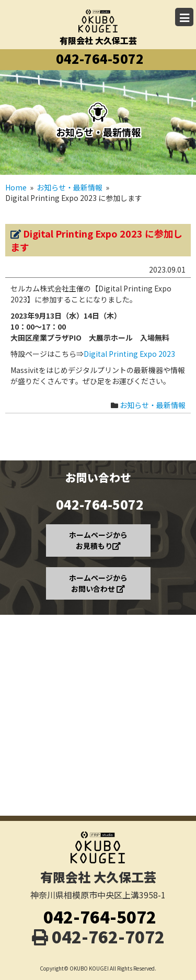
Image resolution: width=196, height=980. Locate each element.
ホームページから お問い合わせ (98, 583)
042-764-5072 (100, 58)
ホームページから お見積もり (98, 540)
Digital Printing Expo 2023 (129, 354)
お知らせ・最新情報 (153, 405)
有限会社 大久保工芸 (98, 21)
